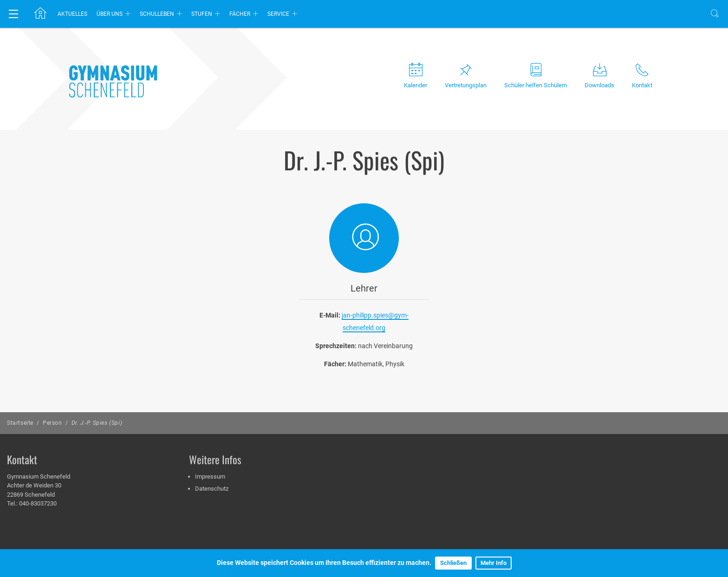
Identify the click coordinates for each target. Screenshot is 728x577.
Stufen (202, 14)
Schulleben (157, 14)
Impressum (210, 477)
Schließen (453, 563)
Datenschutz (212, 489)
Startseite (20, 423)
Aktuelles (72, 14)
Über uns (110, 14)
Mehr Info (494, 563)
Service (278, 14)
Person (52, 423)
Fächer (240, 14)
